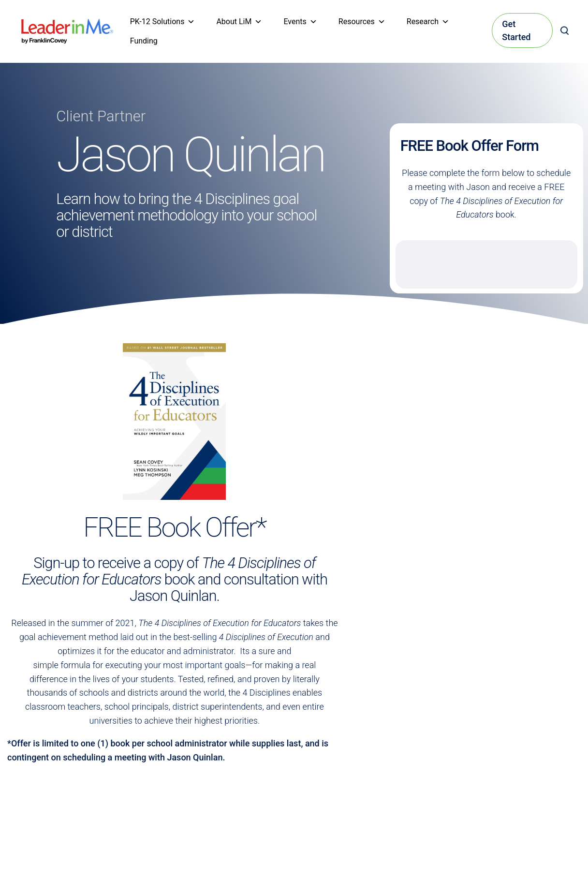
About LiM (239, 22)
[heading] (67, 25)
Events (300, 22)
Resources (362, 22)
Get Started (516, 30)
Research (428, 22)
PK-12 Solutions (163, 22)
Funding (144, 41)
